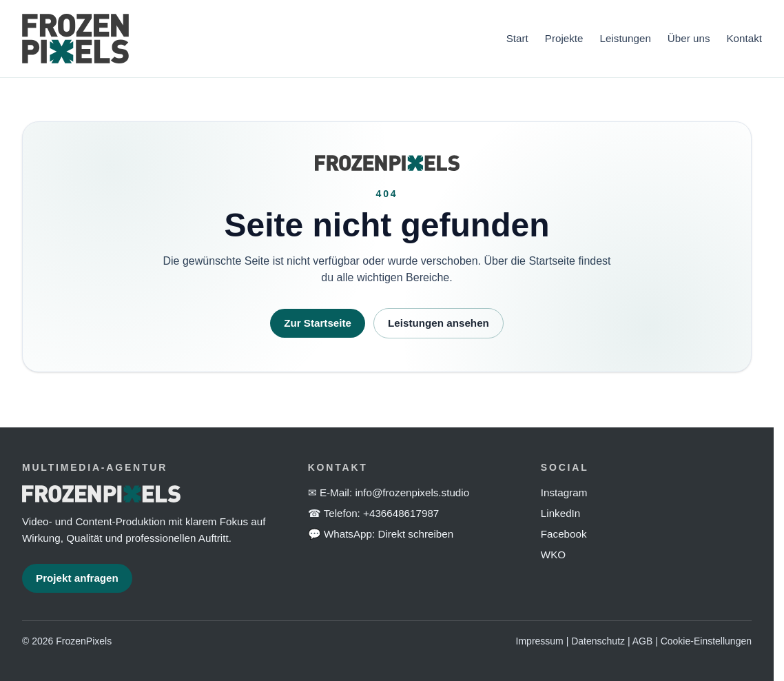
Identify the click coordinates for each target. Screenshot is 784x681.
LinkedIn (560, 513)
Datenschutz (598, 641)
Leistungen (626, 38)
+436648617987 (401, 513)
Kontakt (744, 38)
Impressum (540, 641)
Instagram (564, 492)
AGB (643, 641)
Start (517, 38)
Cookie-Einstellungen (706, 641)
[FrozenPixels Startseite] (256, 39)
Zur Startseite (318, 323)
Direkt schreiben (415, 534)
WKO (553, 555)
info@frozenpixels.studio (412, 492)
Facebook (564, 534)
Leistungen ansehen (439, 323)
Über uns (689, 38)
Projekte (564, 38)
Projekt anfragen (77, 578)
